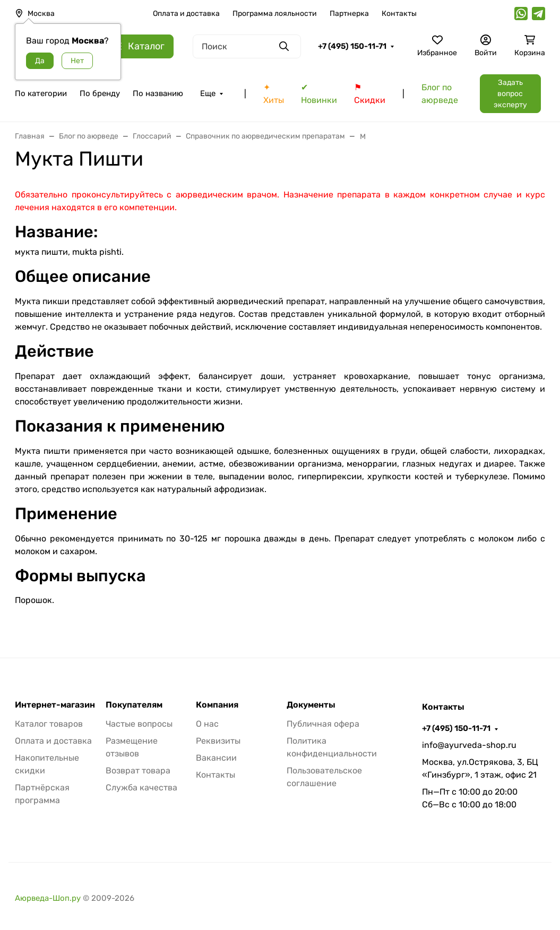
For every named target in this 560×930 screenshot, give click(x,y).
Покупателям (134, 705)
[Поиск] (247, 46)
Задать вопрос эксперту (510, 94)
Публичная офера (323, 724)
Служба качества (141, 787)
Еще (208, 93)
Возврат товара (138, 770)
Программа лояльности (275, 14)
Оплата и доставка (186, 14)
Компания (217, 705)
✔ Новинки (319, 94)
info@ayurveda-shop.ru (469, 745)
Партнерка (349, 14)
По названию (158, 93)
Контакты (399, 14)
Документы (311, 705)
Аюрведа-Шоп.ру (48, 898)
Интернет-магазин (55, 705)
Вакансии (216, 758)
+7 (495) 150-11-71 (352, 46)
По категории (41, 93)
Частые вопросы (139, 724)
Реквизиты (218, 741)
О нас (207, 724)
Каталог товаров (49, 724)
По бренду (100, 93)
